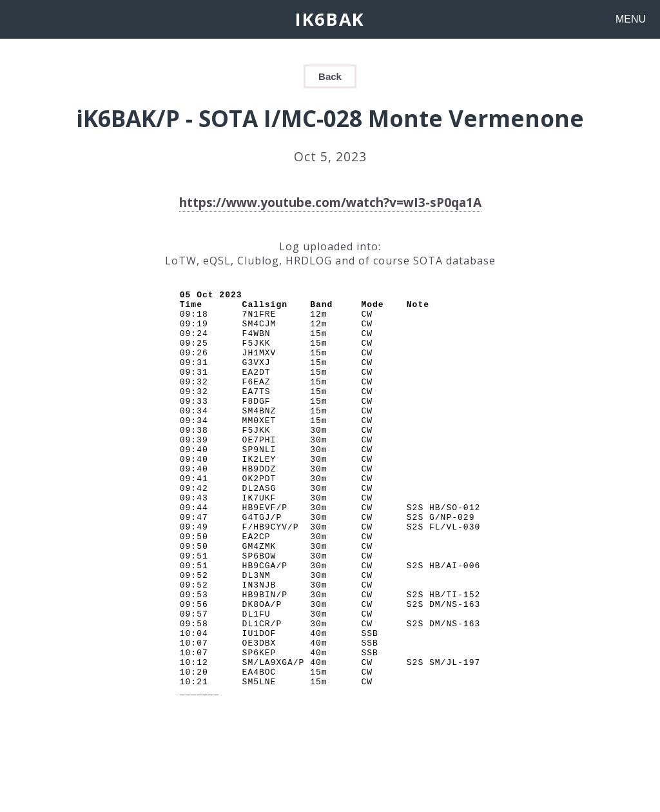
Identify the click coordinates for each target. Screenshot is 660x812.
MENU (631, 19)
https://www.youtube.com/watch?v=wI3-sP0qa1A (330, 202)
